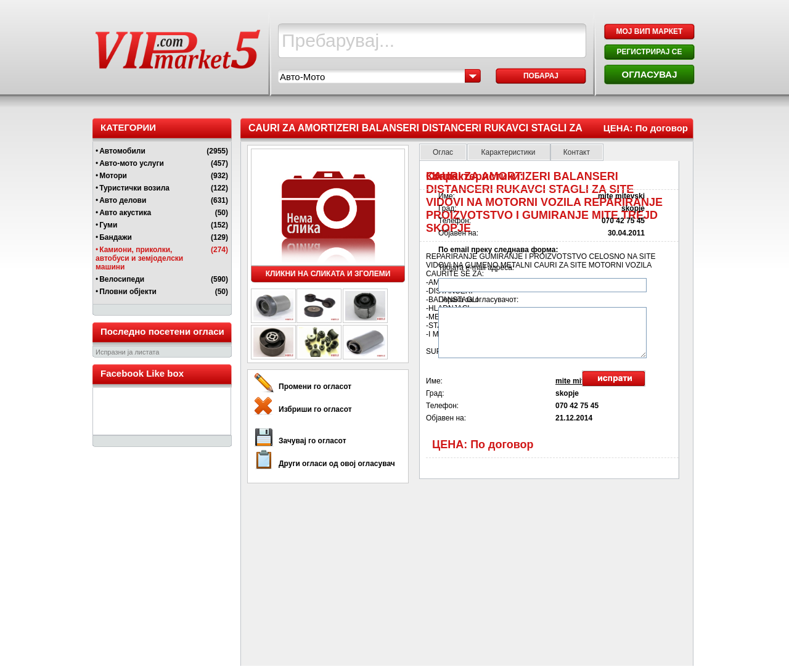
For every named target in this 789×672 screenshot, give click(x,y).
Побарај (541, 76)
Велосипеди (122, 279)
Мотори (113, 176)
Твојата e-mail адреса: (476, 268)
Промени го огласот (315, 387)
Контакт (577, 152)
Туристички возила (134, 188)
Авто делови (123, 200)
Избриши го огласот (315, 409)
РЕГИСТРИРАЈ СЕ (649, 52)
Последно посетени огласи (162, 331)
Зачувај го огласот (313, 441)
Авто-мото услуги (132, 163)
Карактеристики (509, 152)
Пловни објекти (128, 292)
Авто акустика (125, 213)
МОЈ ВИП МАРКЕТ (650, 31)
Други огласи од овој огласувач (337, 464)
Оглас (443, 152)
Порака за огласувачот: (478, 300)
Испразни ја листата (127, 352)
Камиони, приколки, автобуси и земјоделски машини (139, 258)
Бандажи (116, 237)
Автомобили (122, 151)
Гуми (108, 225)
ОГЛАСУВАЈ (649, 74)
